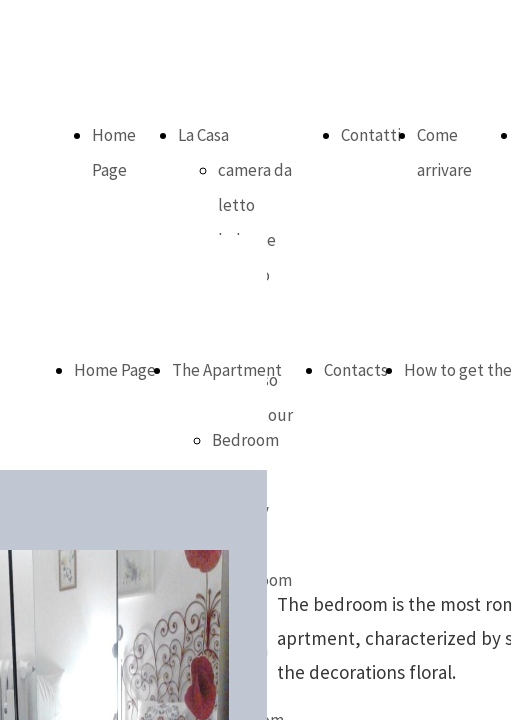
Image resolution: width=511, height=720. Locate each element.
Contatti (371, 135)
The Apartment (227, 370)
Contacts (356, 370)
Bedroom (245, 440)
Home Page (115, 370)
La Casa (203, 135)
